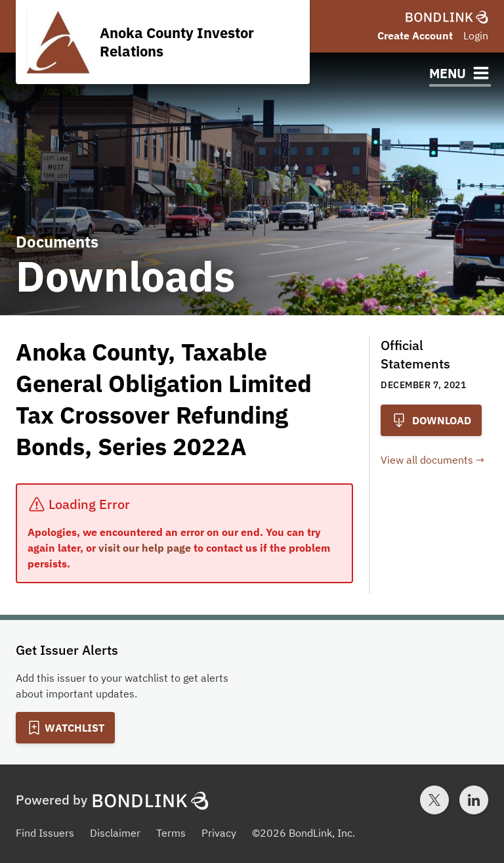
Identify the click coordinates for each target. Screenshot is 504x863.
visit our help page (145, 548)
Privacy (219, 833)
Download (431, 420)
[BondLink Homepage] (447, 17)
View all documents (427, 460)
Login (476, 35)
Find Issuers (45, 833)
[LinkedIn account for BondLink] (474, 800)
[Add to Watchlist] (65, 728)
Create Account (415, 35)
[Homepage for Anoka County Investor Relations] (163, 42)
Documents (57, 242)
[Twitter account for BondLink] (434, 800)
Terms (171, 833)
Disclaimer (115, 833)
